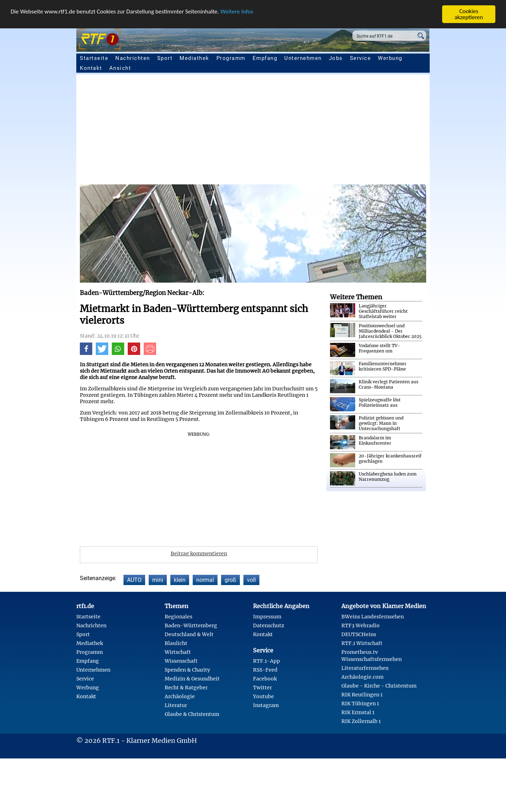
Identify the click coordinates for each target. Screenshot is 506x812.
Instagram (266, 705)
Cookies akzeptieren (469, 14)
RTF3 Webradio (361, 625)
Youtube (263, 696)
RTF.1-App (266, 661)
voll (251, 580)
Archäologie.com (362, 677)
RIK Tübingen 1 (360, 703)
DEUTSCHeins (359, 634)
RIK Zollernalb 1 (361, 721)
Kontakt (91, 68)
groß (230, 580)
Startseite (94, 58)
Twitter (262, 688)
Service (361, 58)
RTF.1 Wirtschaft (362, 643)
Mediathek (194, 58)
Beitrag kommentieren (199, 554)
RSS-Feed (265, 670)
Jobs (336, 58)
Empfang (265, 58)
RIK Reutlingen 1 (362, 695)
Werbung (390, 58)
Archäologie (180, 696)
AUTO (134, 580)
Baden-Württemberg (191, 625)
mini (158, 580)
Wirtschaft (178, 652)
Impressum (267, 617)
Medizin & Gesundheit (192, 679)
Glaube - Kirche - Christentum (379, 686)
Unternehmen (303, 58)
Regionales (178, 617)
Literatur (176, 705)
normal (205, 580)
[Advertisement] (293, 131)
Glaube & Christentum (192, 714)
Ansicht (120, 68)
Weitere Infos (237, 12)
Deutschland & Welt (189, 634)
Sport (165, 58)
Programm (231, 58)
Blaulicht (176, 643)
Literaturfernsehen (365, 668)
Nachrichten (133, 58)
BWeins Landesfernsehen (373, 617)
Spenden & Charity (187, 670)
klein (180, 580)
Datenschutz (269, 625)
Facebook (265, 679)
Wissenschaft (181, 661)
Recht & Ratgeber (186, 688)
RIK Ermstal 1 (358, 712)
